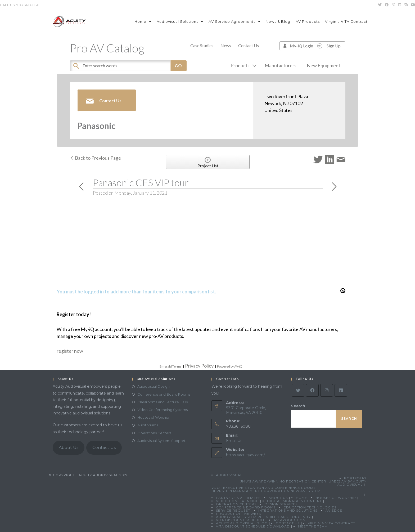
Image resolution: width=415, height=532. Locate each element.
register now (70, 351)
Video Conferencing (237, 501)
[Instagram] (327, 390)
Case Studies (202, 45)
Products (242, 65)
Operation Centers (236, 504)
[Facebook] (312, 390)
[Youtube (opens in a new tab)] (412, 5)
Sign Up (334, 46)
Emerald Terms (171, 366)
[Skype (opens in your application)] (406, 5)
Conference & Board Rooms (246, 507)
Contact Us (249, 45)
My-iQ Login (301, 46)
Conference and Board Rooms (164, 394)
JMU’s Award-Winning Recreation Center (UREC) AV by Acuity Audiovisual (303, 483)
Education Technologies (310, 507)
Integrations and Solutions (288, 510)
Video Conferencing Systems (163, 410)
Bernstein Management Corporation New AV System (266, 491)
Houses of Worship (153, 417)
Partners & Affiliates (238, 498)
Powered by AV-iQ (230, 366)
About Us (69, 447)
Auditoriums (148, 425)
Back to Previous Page (95, 158)
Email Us (234, 441)
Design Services (281, 504)
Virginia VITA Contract (331, 523)
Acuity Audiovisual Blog (242, 523)
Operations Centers (154, 433)
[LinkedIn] (341, 390)
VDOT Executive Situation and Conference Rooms (263, 488)
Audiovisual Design (154, 386)
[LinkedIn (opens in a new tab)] (400, 5)
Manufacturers (281, 65)
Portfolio (355, 478)
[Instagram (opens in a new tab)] (393, 5)
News (226, 45)
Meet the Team (313, 526)
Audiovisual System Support (161, 441)
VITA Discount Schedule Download (253, 526)
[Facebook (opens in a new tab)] (387, 5)
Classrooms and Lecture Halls (163, 402)
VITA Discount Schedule (241, 520)
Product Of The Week (239, 514)
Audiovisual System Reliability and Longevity (263, 517)
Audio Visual (229, 475)
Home (302, 498)
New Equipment (324, 65)
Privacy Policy (199, 366)
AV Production (290, 520)
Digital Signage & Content (294, 501)
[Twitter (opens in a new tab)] (380, 5)
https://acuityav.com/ (245, 455)
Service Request (233, 510)
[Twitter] (298, 390)
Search (298, 406)
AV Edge (334, 510)
